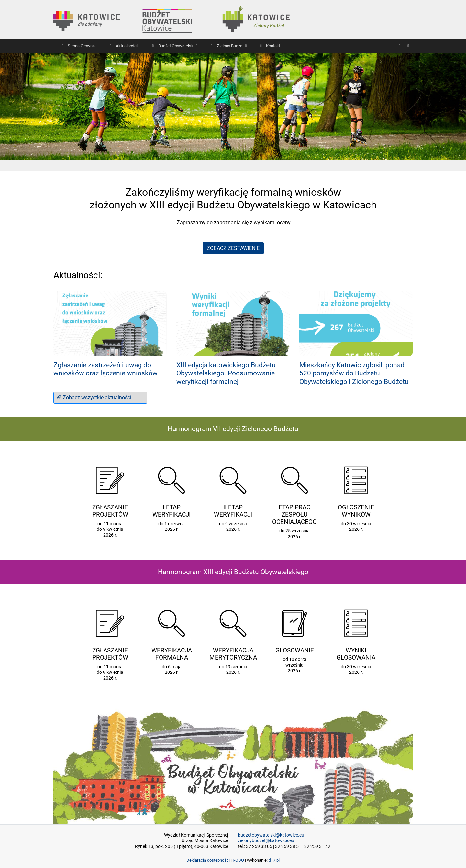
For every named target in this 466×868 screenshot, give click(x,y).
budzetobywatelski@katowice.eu (271, 835)
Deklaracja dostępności (208, 860)
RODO (238, 860)
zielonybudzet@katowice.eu (266, 841)
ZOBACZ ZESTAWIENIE (233, 248)
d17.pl (274, 860)
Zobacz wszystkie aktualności (94, 398)
